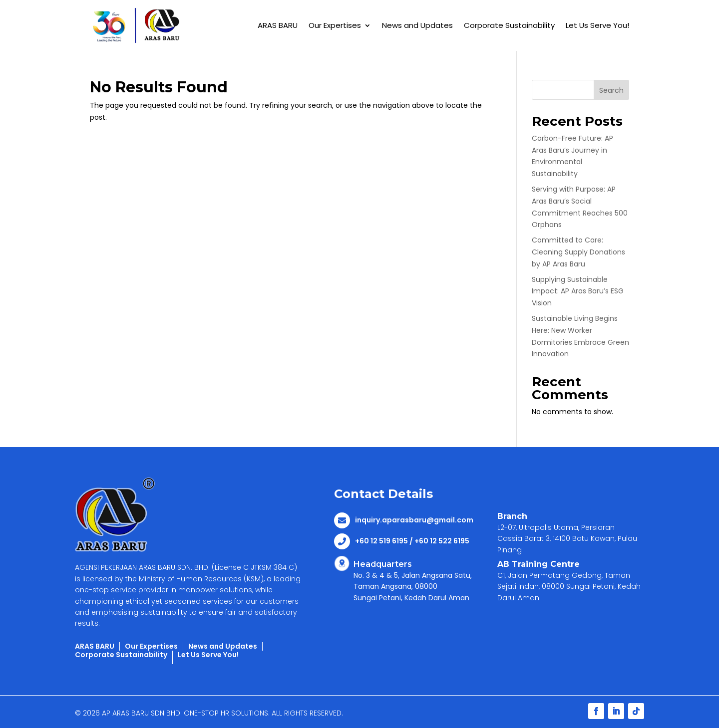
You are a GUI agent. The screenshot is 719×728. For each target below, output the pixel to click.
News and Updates (417, 25)
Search (611, 90)
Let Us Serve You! (597, 25)
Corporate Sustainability (509, 25)
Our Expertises (335, 25)
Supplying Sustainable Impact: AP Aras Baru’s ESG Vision (578, 291)
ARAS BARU (278, 25)
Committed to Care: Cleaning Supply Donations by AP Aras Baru (578, 252)
